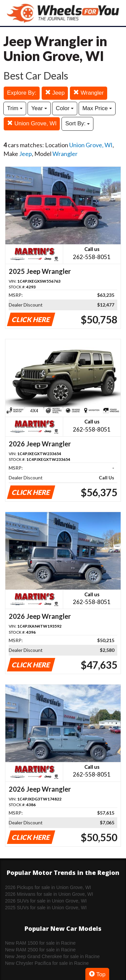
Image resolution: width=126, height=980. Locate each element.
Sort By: (77, 123)
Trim (15, 108)
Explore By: (22, 93)
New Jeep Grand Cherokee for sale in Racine (52, 956)
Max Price (97, 108)
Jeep (55, 93)
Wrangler (88, 93)
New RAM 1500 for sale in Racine (40, 943)
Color (65, 108)
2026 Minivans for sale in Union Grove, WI (49, 894)
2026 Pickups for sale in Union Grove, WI (48, 887)
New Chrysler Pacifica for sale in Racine (47, 963)
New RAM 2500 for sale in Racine (40, 950)
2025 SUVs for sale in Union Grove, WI (46, 908)
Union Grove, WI (32, 123)
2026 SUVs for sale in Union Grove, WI (46, 901)
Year (39, 108)
